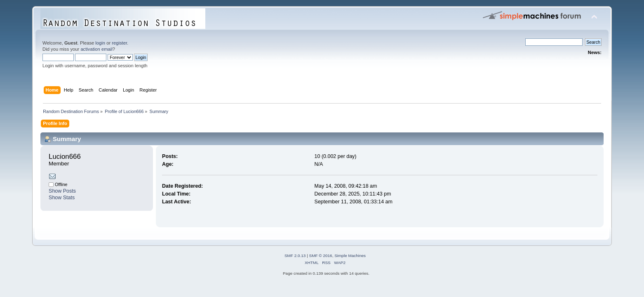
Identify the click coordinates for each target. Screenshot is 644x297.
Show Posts (62, 191)
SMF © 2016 (321, 256)
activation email (96, 49)
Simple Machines (350, 256)
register (119, 43)
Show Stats (62, 198)
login (100, 43)
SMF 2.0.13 (295, 256)
